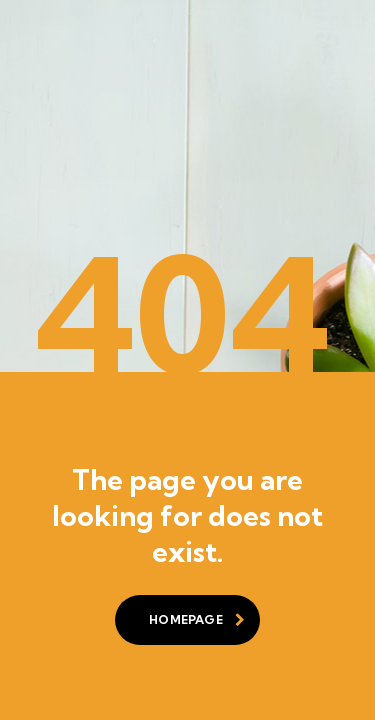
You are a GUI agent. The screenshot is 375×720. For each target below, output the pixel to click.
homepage (197, 619)
